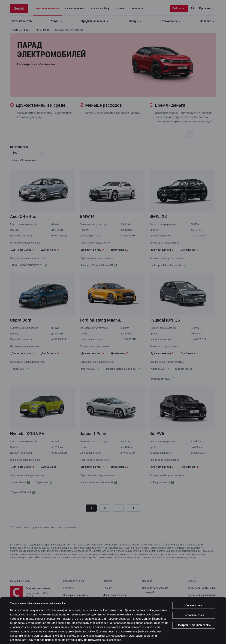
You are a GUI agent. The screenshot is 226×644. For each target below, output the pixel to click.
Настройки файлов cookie (194, 633)
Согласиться (194, 613)
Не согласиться (194, 623)
